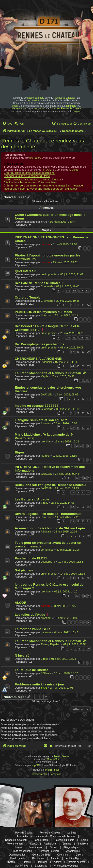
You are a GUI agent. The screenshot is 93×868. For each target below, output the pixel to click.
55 (88, 507)
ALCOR (21, 603)
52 (73, 507)
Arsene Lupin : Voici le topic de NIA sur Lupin (50, 528)
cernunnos (47, 550)
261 (68, 338)
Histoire (27, 862)
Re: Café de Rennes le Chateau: (39, 283)
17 (83, 492)
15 (73, 492)
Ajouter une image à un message (63, 185)
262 (75, 338)
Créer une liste (47, 182)
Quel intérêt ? (25, 271)
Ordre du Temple (28, 297)
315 (68, 291)
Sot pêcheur (24, 570)
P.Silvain (46, 532)
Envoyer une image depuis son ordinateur (52, 189)
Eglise (84, 840)
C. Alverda (47, 286)
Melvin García (62, 757)
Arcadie (55, 858)
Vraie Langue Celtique (66, 866)
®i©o (44, 688)
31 (88, 521)
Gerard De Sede (41, 855)
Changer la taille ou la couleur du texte (27, 176)
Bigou (19, 452)
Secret (54, 847)
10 (83, 399)
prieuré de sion (19, 109)
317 (81, 291)
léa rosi (45, 456)
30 (83, 521)
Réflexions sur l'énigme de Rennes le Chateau (50, 485)
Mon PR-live (21, 866)
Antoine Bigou (74, 858)
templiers (71, 106)
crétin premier (49, 274)
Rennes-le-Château (16, 840)
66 (83, 366)
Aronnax (46, 423)
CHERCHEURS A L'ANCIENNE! (39, 359)
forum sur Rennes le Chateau (66, 109)
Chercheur (63, 855)
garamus (46, 632)
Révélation (38, 858)
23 (83, 413)
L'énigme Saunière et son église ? (41, 420)
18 (88, 492)
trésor (15, 106)
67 (88, 366)
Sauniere (83, 844)
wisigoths (39, 109)
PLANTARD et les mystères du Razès (43, 312)
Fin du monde (18, 858)
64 (73, 366)
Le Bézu (72, 833)
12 (78, 305)
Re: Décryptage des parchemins (39, 344)
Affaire (57, 862)
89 (83, 352)
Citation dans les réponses (20, 182)
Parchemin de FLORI (31, 558)
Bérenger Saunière (49, 851)
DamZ (34, 844)
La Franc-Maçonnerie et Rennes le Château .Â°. (51, 373)
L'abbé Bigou (41, 840)
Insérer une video (14, 189)
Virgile (45, 376)
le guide (74, 170)
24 (88, 413)
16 (78, 492)
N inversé (22, 655)
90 (88, 352)
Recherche (50, 844)
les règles (35, 158)
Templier (42, 862)
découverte (33, 100)
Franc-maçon (36, 847)
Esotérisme (41, 866)
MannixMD (53, 759)
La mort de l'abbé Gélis (33, 629)
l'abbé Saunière (36, 98)
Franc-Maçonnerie (22, 851)
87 (73, 352)
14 (88, 305)
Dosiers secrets (76, 862)
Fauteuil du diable (64, 840)
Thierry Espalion (51, 644)
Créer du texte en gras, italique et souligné (29, 173)
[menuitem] (7, 124)
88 (78, 352)
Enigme (67, 844)
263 (81, 338)
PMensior (46, 362)
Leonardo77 (48, 562)
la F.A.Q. (47, 170)
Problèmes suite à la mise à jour (39, 684)
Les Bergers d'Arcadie (32, 499)
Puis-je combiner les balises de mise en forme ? (32, 179)
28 (73, 521)
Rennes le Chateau (64, 98)
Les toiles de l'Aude (30, 615)
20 (73, 428)
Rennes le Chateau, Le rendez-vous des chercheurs (43, 144)
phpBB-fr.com (53, 770)
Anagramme (73, 851)
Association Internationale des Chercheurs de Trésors (46, 836)
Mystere (11, 862)
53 (78, 507)
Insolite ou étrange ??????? (37, 406)
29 (78, 521)
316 (75, 291)
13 (83, 305)
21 (73, 413)
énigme (77, 111)
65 (78, 366)
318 (88, 291)
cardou (45, 244)
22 (78, 413)
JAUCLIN (46, 394)
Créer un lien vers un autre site (22, 185)
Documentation (17, 855)
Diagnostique (71, 847)
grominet (46, 441)
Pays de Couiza (24, 833)
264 (88, 338)
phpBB (35, 765)
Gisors (79, 855)
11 (73, 305)
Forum (18, 847)
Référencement (15, 844)
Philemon (46, 315)
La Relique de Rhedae (32, 670)
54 (83, 507)
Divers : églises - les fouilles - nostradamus (48, 514)
